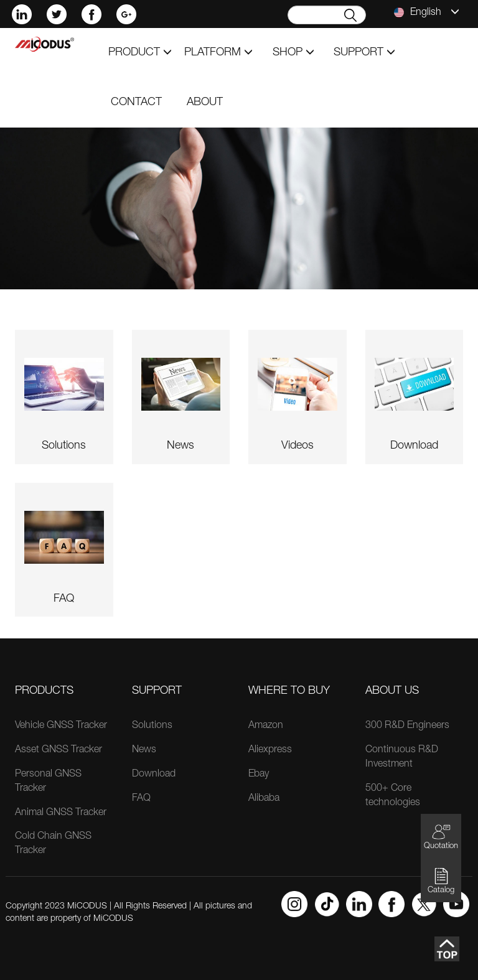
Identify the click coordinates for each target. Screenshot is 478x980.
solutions (64, 446)
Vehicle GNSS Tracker (61, 726)
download (414, 446)
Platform (218, 53)
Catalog (441, 881)
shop (293, 53)
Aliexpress (270, 750)
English (427, 12)
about (205, 103)
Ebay (259, 775)
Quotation (441, 837)
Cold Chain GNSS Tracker (53, 844)
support (364, 53)
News (144, 750)
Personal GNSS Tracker (48, 782)
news (180, 446)
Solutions (152, 726)
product (140, 53)
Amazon (266, 726)
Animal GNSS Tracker (61, 813)
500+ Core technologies (393, 796)
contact (136, 103)
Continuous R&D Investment (402, 758)
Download (154, 775)
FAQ (64, 599)
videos (298, 446)
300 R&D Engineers (407, 726)
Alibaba (264, 799)
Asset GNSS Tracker (59, 750)
